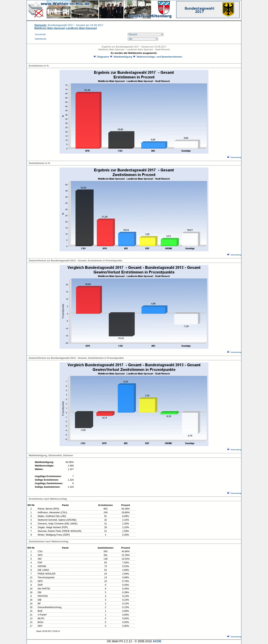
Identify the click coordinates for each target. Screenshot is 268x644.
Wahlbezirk (41, 39)
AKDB (157, 641)
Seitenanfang (234, 157)
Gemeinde (40, 34)
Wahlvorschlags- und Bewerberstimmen (157, 57)
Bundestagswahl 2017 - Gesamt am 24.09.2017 (69, 25)
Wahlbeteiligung (121, 57)
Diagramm (101, 57)
